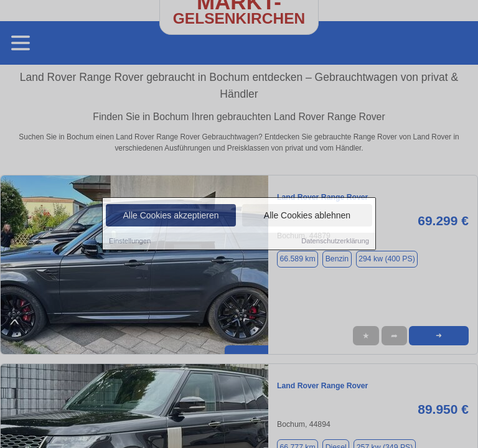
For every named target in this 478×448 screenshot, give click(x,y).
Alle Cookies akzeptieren (171, 217)
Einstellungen (130, 242)
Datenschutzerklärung (335, 242)
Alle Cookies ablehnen (307, 217)
